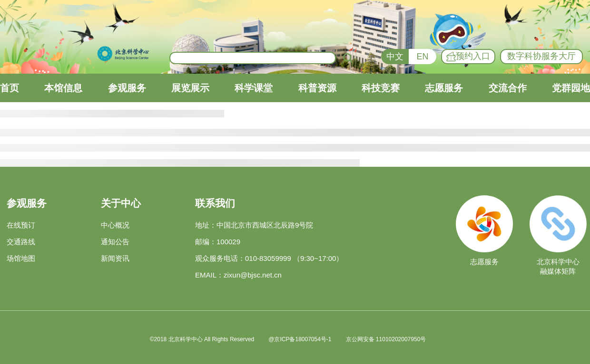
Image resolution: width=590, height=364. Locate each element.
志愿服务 (444, 88)
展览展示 (190, 88)
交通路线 (21, 242)
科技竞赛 (381, 88)
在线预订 (21, 225)
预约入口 (468, 57)
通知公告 (115, 242)
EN (422, 57)
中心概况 (115, 225)
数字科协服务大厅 (541, 56)
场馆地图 (21, 258)
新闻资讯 (115, 258)
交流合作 (508, 88)
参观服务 (127, 88)
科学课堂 (254, 88)
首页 (10, 88)
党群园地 (571, 88)
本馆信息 (63, 88)
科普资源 (317, 88)
